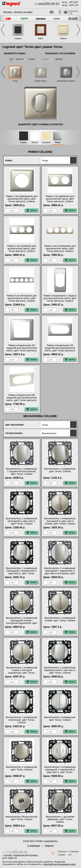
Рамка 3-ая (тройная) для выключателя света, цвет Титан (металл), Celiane (22, 249)
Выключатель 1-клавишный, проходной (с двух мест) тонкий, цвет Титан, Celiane (60, 521)
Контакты (8, 12)
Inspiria (18, 38)
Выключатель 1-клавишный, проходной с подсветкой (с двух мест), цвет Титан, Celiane (22, 572)
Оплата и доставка (23, 12)
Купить (32, 210)
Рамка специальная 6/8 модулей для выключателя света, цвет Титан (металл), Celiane (22, 399)
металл (59, 59)
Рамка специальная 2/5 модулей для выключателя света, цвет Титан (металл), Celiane (22, 349)
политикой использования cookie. (60, 864)
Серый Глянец (41, 81)
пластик (20, 59)
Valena (63, 38)
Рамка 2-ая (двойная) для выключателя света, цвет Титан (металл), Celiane (60, 199)
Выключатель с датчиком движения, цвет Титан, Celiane (60, 819)
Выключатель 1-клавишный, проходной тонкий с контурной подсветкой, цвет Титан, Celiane (22, 622)
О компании (34, 846)
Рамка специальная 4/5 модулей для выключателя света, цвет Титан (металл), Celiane (60, 349)
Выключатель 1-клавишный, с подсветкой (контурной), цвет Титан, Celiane (22, 471)
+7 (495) (47, 4)
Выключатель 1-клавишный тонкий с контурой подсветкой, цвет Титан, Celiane (22, 671)
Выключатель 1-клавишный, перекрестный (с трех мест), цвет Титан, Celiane (60, 670)
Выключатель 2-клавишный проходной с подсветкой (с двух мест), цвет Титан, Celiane (60, 771)
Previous (3, 30)
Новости (49, 846)
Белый (35, 143)
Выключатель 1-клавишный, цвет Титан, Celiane (60, 470)
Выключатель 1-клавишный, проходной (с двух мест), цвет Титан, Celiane (22, 521)
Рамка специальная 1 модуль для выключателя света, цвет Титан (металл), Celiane (60, 298)
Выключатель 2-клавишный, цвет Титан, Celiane (60, 719)
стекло (32, 59)
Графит (23, 143)
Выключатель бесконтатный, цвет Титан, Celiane (22, 818)
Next (78, 30)
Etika (41, 38)
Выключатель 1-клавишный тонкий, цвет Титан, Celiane (60, 619)
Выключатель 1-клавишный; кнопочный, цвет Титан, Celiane (22, 720)
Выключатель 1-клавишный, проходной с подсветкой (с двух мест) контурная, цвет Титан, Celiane (60, 572)
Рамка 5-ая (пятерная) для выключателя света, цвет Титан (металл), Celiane (22, 298)
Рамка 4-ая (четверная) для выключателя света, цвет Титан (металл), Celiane (60, 249)
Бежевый (46, 143)
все (12, 59)
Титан (15, 81)
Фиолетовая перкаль (66, 81)
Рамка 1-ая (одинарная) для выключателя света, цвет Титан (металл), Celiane (22, 199)
